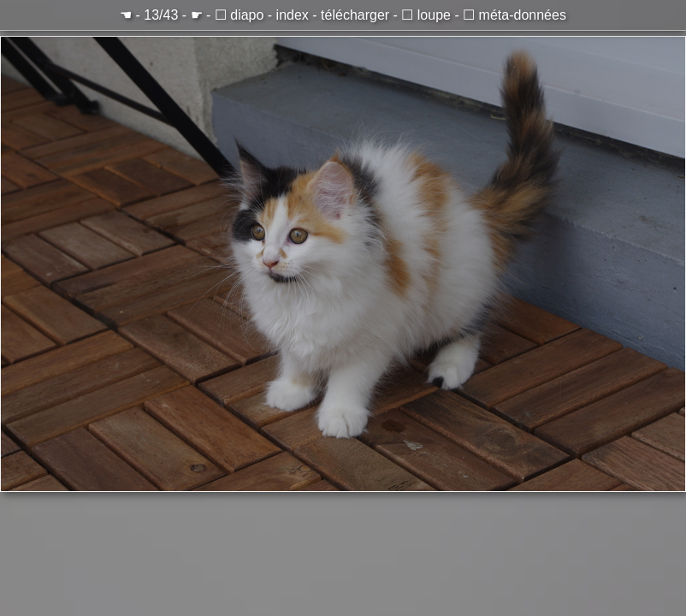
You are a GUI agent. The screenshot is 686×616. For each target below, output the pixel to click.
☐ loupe (426, 15)
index (293, 15)
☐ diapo (240, 15)
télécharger (355, 15)
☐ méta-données (514, 15)
